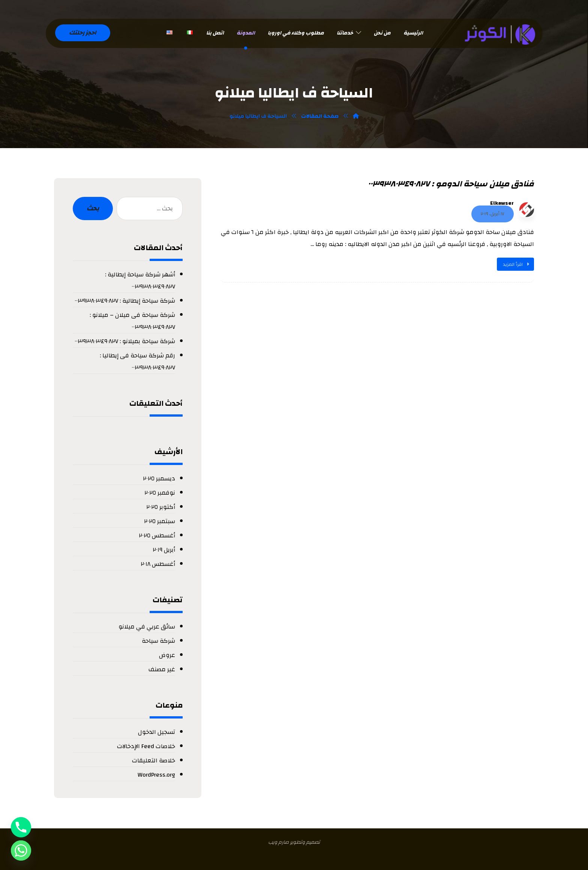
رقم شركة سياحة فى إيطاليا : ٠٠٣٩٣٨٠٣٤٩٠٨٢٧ (137, 361)
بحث (93, 208)
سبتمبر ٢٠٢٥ (160, 521)
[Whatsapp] (21, 850)
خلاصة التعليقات (154, 760)
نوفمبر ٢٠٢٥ (160, 492)
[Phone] (21, 827)
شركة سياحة (158, 640)
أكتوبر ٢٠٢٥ (161, 507)
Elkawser (502, 203)
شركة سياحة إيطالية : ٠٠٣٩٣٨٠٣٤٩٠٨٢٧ (125, 300)
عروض (167, 655)
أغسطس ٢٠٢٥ (157, 535)
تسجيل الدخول (157, 732)
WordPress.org (156, 774)
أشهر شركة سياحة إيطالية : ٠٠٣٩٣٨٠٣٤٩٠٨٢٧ (140, 280)
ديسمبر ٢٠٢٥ (159, 478)
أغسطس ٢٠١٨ (158, 564)
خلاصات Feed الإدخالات (146, 746)
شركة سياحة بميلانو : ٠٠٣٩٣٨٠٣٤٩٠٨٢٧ (125, 341)
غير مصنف (162, 669)
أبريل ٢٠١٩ (164, 549)
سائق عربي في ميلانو (147, 626)
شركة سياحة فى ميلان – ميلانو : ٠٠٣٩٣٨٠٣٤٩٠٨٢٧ (132, 321)
